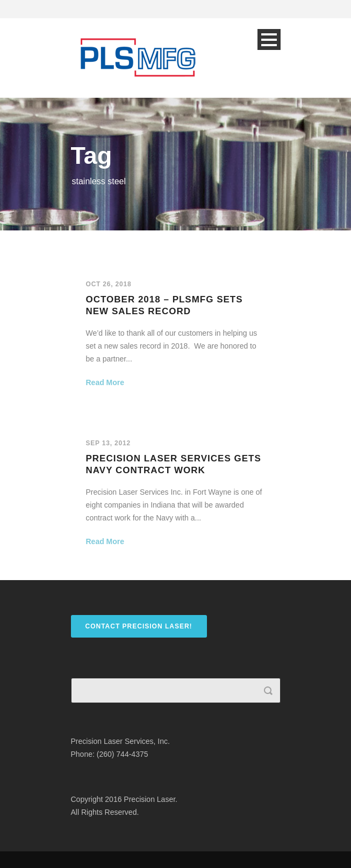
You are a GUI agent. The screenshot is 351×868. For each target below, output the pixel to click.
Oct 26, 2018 (109, 284)
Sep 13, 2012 (108, 443)
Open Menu (269, 39)
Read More (105, 382)
